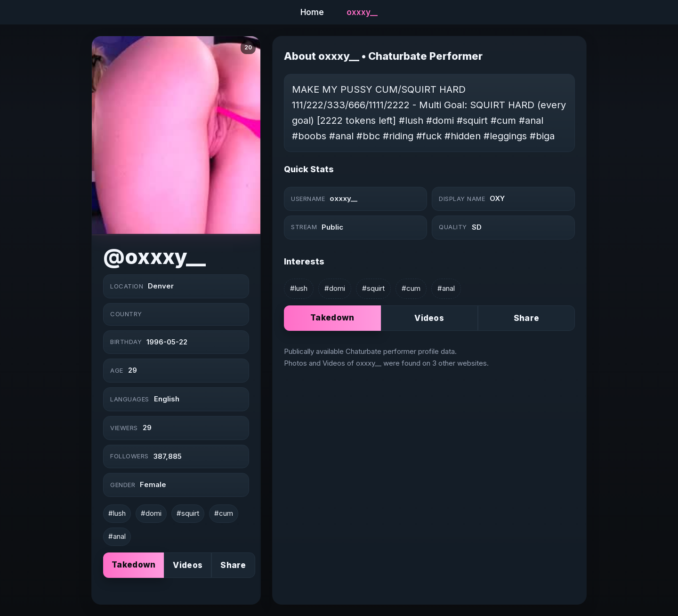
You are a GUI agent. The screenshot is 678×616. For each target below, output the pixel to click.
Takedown (133, 565)
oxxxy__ (362, 12)
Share (233, 565)
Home (312, 12)
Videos (188, 565)
